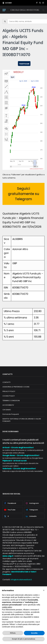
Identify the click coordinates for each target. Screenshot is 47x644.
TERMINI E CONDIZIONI (11, 401)
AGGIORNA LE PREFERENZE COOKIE (16, 387)
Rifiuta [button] (13, 633)
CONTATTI (6, 382)
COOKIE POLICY (9, 396)
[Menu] (4, 10)
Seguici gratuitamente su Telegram (24, 194)
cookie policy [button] (7, 607)
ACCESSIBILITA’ (8, 405)
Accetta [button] (34, 633)
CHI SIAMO (7, 410)
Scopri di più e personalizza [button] (23, 639)
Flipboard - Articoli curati (15, 461)
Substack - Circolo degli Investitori (19, 469)
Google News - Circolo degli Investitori (21, 455)
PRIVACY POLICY (9, 391)
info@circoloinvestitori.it (21, 580)
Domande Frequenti (11, 414)
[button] (44, 590)
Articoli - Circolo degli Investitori (18, 448)
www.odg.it (8, 556)
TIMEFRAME (24, 64)
